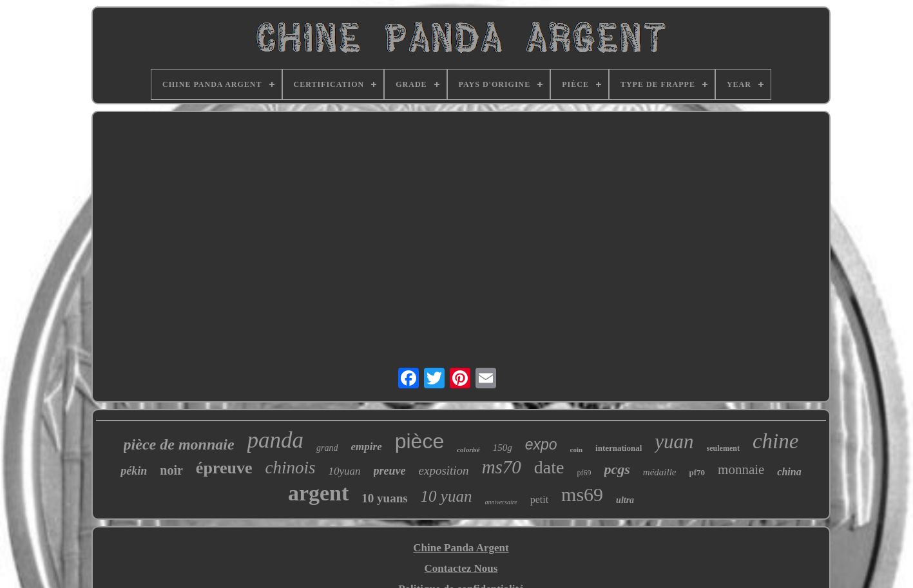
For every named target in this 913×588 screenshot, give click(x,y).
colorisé (468, 450)
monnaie (741, 469)
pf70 (697, 472)
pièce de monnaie (179, 444)
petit (539, 499)
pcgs (617, 469)
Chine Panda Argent (461, 548)
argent (318, 493)
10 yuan (447, 496)
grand (327, 448)
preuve (390, 471)
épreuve (224, 468)
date (549, 467)
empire (367, 447)
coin (577, 450)
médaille (660, 472)
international (619, 448)
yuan (674, 441)
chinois (290, 468)
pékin (134, 471)
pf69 (584, 473)
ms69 (582, 494)
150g (503, 448)
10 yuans (384, 498)
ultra (625, 500)
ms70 (502, 467)
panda (276, 440)
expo (541, 444)
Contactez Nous (461, 568)
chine (775, 441)
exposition (444, 470)
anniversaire (501, 502)
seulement (723, 448)
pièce (420, 441)
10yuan (344, 471)
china (789, 472)
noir (171, 470)
